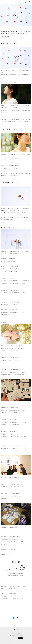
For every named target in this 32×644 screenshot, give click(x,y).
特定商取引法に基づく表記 (16, 636)
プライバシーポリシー (16, 633)
